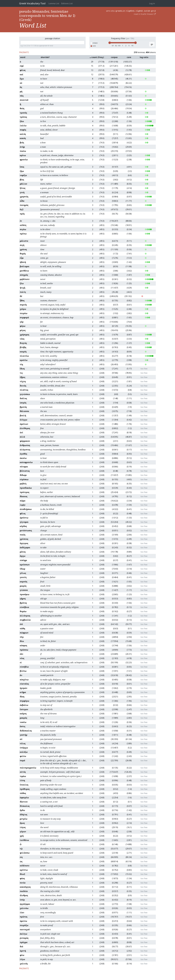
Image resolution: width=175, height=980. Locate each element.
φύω (22, 955)
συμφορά (24, 318)
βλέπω (23, 671)
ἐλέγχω (24, 420)
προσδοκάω (26, 488)
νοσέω (23, 722)
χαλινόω (24, 908)
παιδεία (24, 891)
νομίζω (23, 175)
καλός (23, 134)
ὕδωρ (23, 569)
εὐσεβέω (24, 667)
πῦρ (22, 637)
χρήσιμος (25, 335)
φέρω (23, 326)
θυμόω (23, 611)
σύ (21, 739)
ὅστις (23, 726)
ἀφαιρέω (24, 798)
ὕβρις (23, 377)
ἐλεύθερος (25, 428)
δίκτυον (24, 802)
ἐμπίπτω (24, 518)
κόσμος (24, 645)
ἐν (21, 221)
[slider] (110, 43)
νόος (22, 339)
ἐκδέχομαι (25, 547)
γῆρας (23, 599)
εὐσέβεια (24, 607)
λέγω (22, 959)
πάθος (23, 793)
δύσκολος (25, 806)
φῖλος (23, 514)
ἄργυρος (24, 543)
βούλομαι (25, 266)
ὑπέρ (22, 900)
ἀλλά (22, 437)
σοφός (23, 130)
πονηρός (24, 205)
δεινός (23, 386)
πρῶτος (24, 917)
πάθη (22, 629)
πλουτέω (24, 356)
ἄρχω (23, 556)
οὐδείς (23, 225)
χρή (22, 836)
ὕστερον (24, 709)
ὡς (21, 861)
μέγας (23, 330)
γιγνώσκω (25, 394)
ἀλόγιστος (25, 450)
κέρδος (23, 526)
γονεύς (23, 577)
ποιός (23, 535)
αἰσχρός (24, 275)
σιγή (22, 245)
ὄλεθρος (24, 895)
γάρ (22, 322)
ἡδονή (23, 262)
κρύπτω (24, 870)
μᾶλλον (24, 184)
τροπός (23, 113)
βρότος (23, 603)
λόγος (23, 827)
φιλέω (23, 756)
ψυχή (23, 288)
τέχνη (23, 381)
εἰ (21, 662)
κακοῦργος (25, 887)
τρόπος (23, 117)
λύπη (22, 780)
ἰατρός (23, 403)
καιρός (23, 352)
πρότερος (25, 492)
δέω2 (22, 874)
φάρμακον (25, 441)
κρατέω (24, 360)
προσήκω (25, 594)
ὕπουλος (24, 785)
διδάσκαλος (26, 731)
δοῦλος (23, 398)
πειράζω (24, 925)
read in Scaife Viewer (145, 14)
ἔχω (22, 79)
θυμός (23, 254)
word (23, 57)
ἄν (21, 675)
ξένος (23, 188)
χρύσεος (24, 539)
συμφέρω (24, 701)
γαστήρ (24, 735)
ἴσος (22, 167)
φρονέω (24, 160)
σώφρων (24, 633)
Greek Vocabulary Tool (32, 3)
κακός (23, 138)
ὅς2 (22, 209)
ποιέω (23, 151)
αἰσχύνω (24, 680)
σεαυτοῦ (24, 100)
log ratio (144, 57)
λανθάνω (24, 840)
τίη (21, 364)
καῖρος (23, 714)
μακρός (24, 718)
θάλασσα (24, 411)
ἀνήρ (22, 147)
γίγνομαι (24, 522)
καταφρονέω (26, 462)
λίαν (22, 913)
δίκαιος (24, 496)
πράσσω (24, 650)
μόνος (23, 552)
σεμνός (23, 305)
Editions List (67, 3)
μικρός (23, 586)
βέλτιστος (25, 471)
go (152, 44)
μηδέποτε (25, 279)
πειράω (24, 313)
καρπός (24, 582)
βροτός (23, 407)
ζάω (22, 121)
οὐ (21, 83)
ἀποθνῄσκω (26, 509)
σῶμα (23, 501)
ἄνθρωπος (25, 445)
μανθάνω (24, 271)
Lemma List (54, 3)
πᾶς (22, 96)
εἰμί (22, 66)
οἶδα (22, 201)
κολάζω (24, 752)
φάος (22, 878)
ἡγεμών (24, 688)
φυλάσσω (25, 853)
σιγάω (23, 229)
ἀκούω (23, 458)
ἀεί (21, 433)
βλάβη (23, 347)
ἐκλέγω (24, 934)
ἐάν (22, 654)
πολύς (23, 292)
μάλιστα (24, 241)
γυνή (22, 192)
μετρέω (24, 819)
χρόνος (23, 249)
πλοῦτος (24, 390)
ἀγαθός (24, 454)
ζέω (22, 283)
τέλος (23, 743)
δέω (22, 641)
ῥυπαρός (24, 938)
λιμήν (23, 505)
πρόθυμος (25, 789)
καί (21, 74)
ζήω (22, 171)
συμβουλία (25, 620)
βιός (22, 143)
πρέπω (23, 234)
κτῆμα (23, 692)
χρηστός (24, 197)
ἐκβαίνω (24, 705)
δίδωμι (23, 475)
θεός (22, 108)
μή (21, 91)
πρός (22, 214)
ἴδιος (22, 369)
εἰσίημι (23, 560)
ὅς (21, 87)
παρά (22, 760)
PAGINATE (24, 52)
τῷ (21, 849)
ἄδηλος (24, 815)
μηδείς (23, 484)
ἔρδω (22, 810)
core (93, 46)
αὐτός (23, 772)
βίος (22, 180)
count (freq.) (97, 57)
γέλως (23, 573)
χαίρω (23, 309)
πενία (23, 883)
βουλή (23, 416)
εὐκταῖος (24, 684)
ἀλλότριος (25, 616)
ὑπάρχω (24, 748)
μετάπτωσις (26, 531)
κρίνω (23, 155)
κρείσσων (25, 565)
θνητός (23, 343)
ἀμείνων (24, 424)
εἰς (21, 857)
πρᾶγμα (24, 942)
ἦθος (22, 301)
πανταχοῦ (25, 930)
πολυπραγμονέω (28, 768)
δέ (21, 296)
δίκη (22, 697)
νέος (22, 658)
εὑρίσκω (24, 479)
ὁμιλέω (23, 921)
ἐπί (21, 624)
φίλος (23, 70)
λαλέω (23, 126)
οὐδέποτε (25, 866)
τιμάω (23, 776)
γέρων (23, 832)
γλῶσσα (24, 590)
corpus (94, 43)
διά (21, 947)
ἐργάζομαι (25, 904)
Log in (152, 3)
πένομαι (24, 467)
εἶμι (22, 258)
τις (21, 373)
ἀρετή (23, 951)
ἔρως (22, 823)
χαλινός (24, 964)
